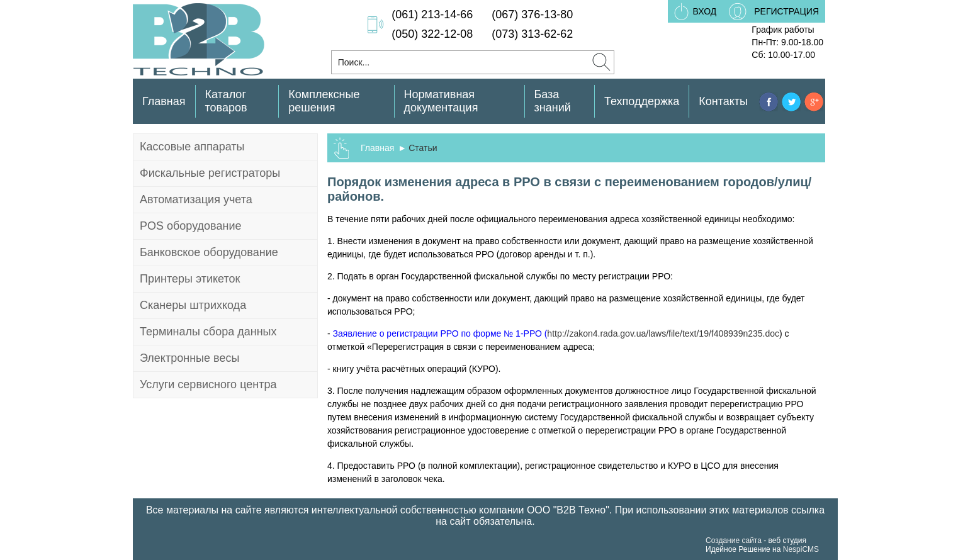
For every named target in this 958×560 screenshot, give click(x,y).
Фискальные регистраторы (210, 173)
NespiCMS (801, 549)
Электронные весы (189, 358)
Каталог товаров (226, 101)
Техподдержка (642, 101)
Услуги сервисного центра (208, 384)
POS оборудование (190, 226)
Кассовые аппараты (192, 147)
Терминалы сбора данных (208, 332)
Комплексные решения (324, 101)
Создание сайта (734, 540)
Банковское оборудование (209, 252)
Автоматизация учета (196, 199)
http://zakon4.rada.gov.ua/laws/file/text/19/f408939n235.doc (663, 333)
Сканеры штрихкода (193, 305)
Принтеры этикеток (190, 279)
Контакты (723, 101)
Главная (164, 101)
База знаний (553, 101)
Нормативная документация (441, 101)
